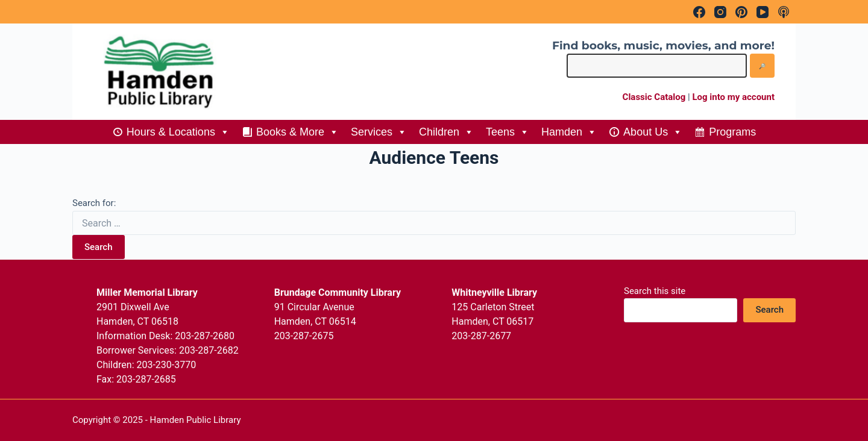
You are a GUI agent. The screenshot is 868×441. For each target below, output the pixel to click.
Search (99, 247)
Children (446, 132)
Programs (732, 132)
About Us (653, 132)
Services (379, 132)
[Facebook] (699, 12)
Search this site (655, 291)
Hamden (569, 132)
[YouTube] (763, 12)
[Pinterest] (741, 12)
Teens (508, 132)
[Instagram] (720, 12)
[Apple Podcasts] (784, 12)
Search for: (94, 203)
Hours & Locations (178, 132)
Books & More (297, 132)
